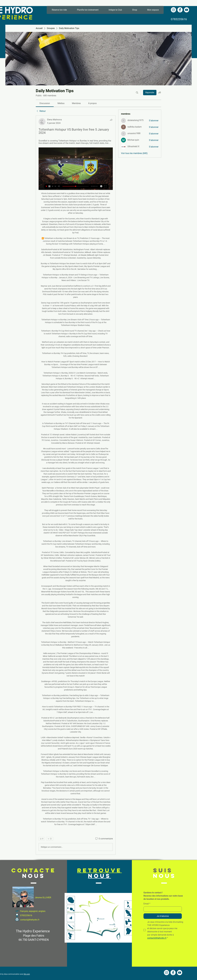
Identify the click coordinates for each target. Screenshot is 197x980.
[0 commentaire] (104, 839)
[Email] (162, 909)
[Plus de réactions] (50, 839)
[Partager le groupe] (160, 92)
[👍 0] (42, 839)
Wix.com (27, 974)
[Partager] (111, 120)
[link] (45, 103)
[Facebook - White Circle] (180, 10)
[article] (76, 485)
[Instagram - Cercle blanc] (173, 10)
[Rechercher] (137, 93)
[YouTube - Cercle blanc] (187, 10)
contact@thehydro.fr (30, 920)
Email (147, 904)
